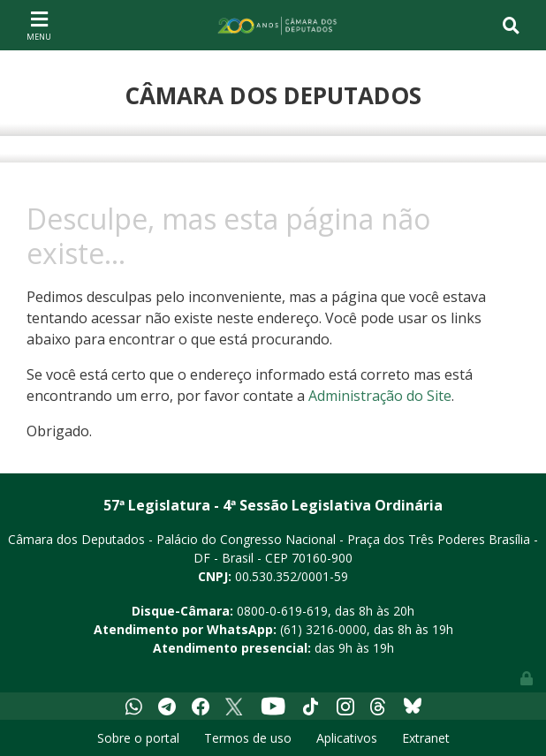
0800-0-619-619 (282, 611)
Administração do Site (380, 396)
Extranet (426, 738)
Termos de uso (248, 738)
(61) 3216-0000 (323, 629)
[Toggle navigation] (39, 25)
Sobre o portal (138, 738)
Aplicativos (347, 738)
